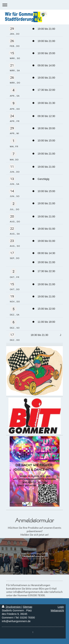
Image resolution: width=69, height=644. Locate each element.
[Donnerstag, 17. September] (12, 253)
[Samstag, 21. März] (12, 65)
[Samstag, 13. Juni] (12, 179)
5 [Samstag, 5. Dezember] (14, 309)
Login (61, 607)
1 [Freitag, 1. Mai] (14, 141)
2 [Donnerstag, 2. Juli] (14, 204)
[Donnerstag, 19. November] (12, 296)
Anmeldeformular (34, 556)
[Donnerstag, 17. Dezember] (12, 335)
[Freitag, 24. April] (12, 116)
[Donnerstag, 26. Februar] (12, 41)
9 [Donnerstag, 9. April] (14, 103)
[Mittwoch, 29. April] (12, 128)
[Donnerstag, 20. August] (12, 216)
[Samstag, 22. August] (12, 229)
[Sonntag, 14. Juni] (12, 191)
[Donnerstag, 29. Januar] (12, 29)
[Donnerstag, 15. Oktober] (12, 284)
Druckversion (12, 607)
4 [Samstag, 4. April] (14, 90)
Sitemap (27, 607)
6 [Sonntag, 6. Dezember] (14, 322)
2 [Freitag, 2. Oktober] (14, 271)
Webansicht (57, 610)
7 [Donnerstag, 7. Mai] (14, 154)
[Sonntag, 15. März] (12, 53)
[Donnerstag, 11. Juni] (12, 167)
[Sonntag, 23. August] (12, 241)
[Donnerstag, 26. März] (12, 78)
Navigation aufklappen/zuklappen (34, 5)
